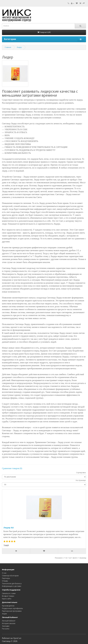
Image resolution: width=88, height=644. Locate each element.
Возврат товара (8, 596)
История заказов (9, 623)
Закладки (6, 626)
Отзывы (5, 581)
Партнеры (6, 578)
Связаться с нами (9, 593)
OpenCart (17, 638)
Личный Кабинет (9, 621)
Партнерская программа (12, 611)
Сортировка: (81, 473)
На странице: (81, 480)
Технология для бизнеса (12, 584)
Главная (8, 47)
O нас (4, 573)
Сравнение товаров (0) (12, 468)
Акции (4, 614)
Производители (8, 606)
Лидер (19, 47)
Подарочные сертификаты (12, 608)
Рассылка (6, 629)
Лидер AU (9, 528)
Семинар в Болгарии (10, 576)
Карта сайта (7, 599)
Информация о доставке (12, 586)
